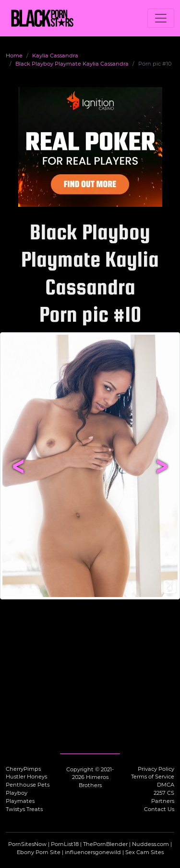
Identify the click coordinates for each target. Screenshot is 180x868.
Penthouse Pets (28, 785)
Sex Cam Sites (144, 852)
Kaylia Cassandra (55, 56)
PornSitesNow (27, 844)
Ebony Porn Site (39, 852)
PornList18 (65, 844)
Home (14, 56)
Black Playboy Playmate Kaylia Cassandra (72, 64)
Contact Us (159, 809)
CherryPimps (23, 769)
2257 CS (164, 793)
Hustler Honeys (26, 777)
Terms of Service (153, 777)
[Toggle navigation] (161, 18)
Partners (163, 801)
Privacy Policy (156, 769)
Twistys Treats (24, 809)
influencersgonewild (93, 852)
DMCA (166, 785)
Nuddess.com (150, 844)
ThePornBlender (105, 844)
